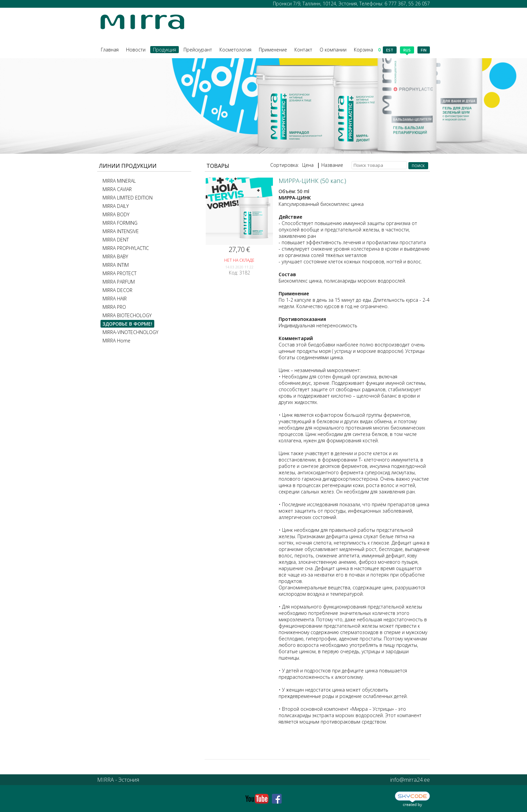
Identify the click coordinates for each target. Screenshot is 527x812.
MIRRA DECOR (117, 290)
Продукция (165, 50)
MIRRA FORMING (120, 223)
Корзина (367, 50)
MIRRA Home (116, 341)
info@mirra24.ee (410, 780)
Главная (110, 50)
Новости (136, 50)
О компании (333, 50)
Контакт (303, 50)
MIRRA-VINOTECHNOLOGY (130, 332)
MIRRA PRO (114, 307)
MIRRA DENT (116, 240)
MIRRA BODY (116, 214)
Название (332, 165)
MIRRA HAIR (115, 299)
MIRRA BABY (115, 256)
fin (424, 50)
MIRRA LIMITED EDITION (128, 198)
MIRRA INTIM (116, 265)
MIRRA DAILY (116, 206)
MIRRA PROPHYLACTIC (126, 248)
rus (407, 50)
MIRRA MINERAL (119, 181)
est (390, 50)
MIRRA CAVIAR (117, 189)
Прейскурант (198, 50)
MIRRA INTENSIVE (121, 231)
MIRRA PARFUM (119, 282)
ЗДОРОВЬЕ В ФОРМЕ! (127, 324)
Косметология (235, 50)
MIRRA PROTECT (119, 273)
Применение (273, 50)
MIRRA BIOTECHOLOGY (127, 315)
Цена (308, 165)
